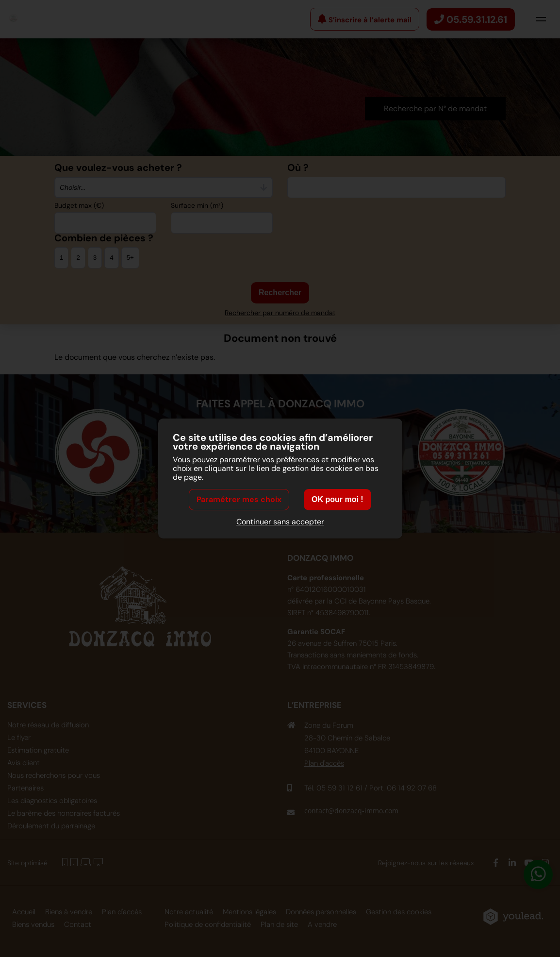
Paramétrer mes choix (239, 500)
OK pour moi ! (338, 500)
